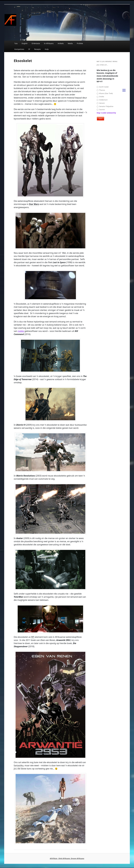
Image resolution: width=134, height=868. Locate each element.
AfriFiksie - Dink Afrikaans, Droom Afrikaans (67, 858)
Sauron (101, 110)
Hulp (47, 49)
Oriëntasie (36, 43)
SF (29, 49)
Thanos (101, 90)
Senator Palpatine (105, 106)
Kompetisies (19, 49)
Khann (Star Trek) (105, 93)
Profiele (80, 43)
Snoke (100, 97)
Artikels (61, 43)
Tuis (16, 43)
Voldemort (102, 100)
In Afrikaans (49, 43)
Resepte (37, 49)
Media (70, 43)
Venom (101, 103)
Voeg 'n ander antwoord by (106, 113)
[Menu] (124, 90)
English (25, 43)
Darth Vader (103, 87)
